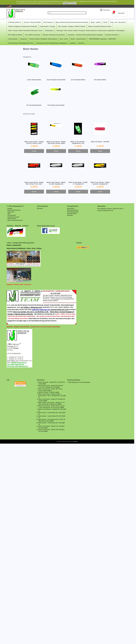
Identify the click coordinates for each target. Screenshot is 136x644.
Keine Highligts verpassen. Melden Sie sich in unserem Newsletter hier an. (110, 210)
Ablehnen (73, 3)
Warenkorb (121, 13)
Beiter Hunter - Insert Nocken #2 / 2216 (50, 413)
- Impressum (10, 212)
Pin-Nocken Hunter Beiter (56, 105)
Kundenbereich (73, 206)
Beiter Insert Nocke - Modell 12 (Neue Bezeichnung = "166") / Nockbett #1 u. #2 (51, 395)
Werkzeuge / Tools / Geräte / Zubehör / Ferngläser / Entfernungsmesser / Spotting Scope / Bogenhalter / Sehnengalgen (90, 31)
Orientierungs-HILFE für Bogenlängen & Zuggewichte (52, 43)
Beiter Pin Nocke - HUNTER (100, 142)
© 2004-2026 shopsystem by (67, 442)
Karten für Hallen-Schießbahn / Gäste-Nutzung (43, 39)
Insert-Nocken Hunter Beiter (56, 80)
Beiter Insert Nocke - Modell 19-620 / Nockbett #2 (56, 183)
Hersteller (81, 43)
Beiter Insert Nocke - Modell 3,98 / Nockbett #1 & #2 (51, 430)
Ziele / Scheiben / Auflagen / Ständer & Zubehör (72, 26)
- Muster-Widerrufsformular (15, 220)
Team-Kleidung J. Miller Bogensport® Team (21, 43)
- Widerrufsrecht (11, 219)
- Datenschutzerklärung (13, 210)
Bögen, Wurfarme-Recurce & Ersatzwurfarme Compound (72, 22)
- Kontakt (9, 208)
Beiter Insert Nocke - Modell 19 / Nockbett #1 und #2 (52, 400)
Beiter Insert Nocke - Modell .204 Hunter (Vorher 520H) (56, 143)
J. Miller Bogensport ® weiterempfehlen (79, 382)
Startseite (40, 208)
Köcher (105, 22)
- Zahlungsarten (11, 215)
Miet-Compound (48, 22)
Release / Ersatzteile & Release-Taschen (100, 26)
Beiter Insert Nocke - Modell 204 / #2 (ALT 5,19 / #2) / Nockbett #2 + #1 (34, 184)
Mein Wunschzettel (73, 210)
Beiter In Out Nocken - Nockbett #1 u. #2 (78, 143)
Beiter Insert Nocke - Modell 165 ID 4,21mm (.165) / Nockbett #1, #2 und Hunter (34, 143)
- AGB (8, 213)
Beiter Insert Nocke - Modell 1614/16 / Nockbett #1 (100, 183)
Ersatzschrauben (13, 39)
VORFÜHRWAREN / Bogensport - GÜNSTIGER (102, 39)
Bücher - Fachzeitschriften (78, 39)
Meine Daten (71, 208)
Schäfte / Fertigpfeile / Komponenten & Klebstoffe (22, 26)
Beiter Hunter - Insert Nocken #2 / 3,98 (50, 423)
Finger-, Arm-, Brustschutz (118, 22)
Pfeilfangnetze (49, 31)
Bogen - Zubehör (96, 22)
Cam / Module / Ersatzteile (32, 35)
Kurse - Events (64, 39)
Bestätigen (66, 3)
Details (34, 151)
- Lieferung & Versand (13, 217)
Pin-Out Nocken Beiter (34, 105)
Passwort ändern (72, 213)
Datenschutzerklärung (56, 3)
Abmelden (70, 215)
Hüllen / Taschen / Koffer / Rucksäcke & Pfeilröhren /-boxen (25, 31)
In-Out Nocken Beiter (78, 80)
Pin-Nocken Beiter (100, 80)
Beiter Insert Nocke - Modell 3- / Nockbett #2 (78, 183)
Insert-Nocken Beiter (34, 80)
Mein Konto (106, 10)
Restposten (24, 39)
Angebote (73, 43)
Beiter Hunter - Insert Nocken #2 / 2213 (50, 416)
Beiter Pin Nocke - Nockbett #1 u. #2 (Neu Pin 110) (52, 383)
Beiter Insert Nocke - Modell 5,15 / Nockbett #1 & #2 (51, 427)
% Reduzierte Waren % (15, 22)
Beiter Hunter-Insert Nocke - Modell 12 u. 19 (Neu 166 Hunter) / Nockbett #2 (52, 403)
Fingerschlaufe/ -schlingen (47, 26)
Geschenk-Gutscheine (112, 35)
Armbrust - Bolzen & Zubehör (32, 22)
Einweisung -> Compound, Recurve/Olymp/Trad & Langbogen (85, 35)
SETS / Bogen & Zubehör (15, 35)
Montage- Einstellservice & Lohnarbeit (54, 35)
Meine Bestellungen (73, 212)
